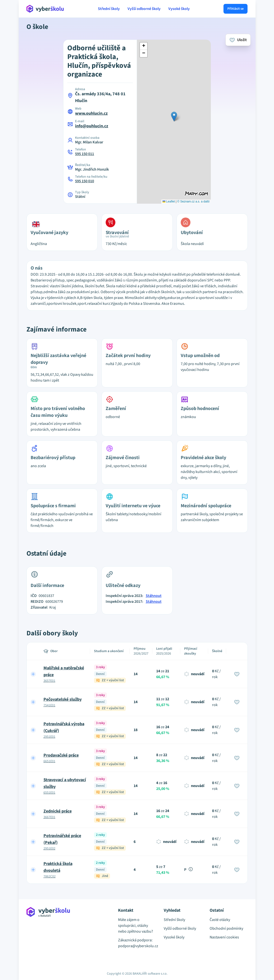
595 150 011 (85, 154)
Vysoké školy (179, 9)
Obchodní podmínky (226, 928)
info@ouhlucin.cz (92, 126)
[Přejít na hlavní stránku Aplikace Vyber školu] (45, 9)
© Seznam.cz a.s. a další (193, 201)
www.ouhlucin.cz (91, 113)
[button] (174, 117)
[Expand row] (33, 674)
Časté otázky (220, 920)
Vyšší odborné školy (144, 9)
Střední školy (109, 9)
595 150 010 (85, 181)
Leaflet (169, 201)
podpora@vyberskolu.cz (137, 946)
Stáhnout (154, 596)
